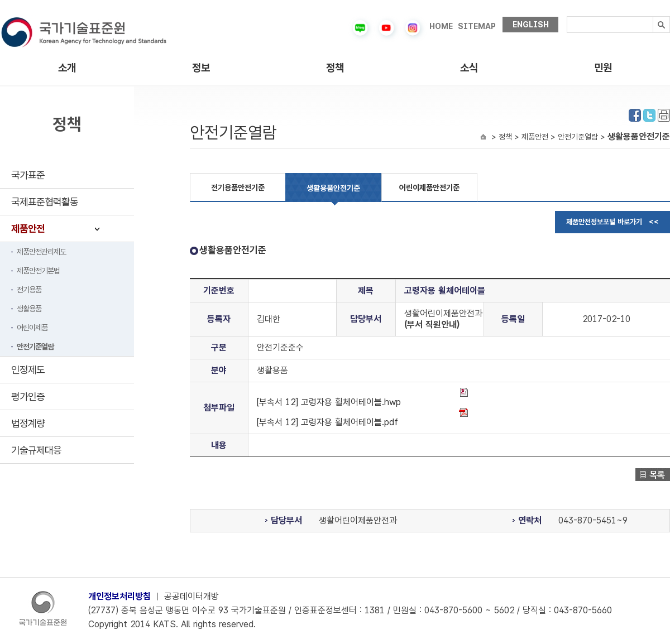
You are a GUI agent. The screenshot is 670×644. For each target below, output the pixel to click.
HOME (441, 26)
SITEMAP (477, 26)
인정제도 (28, 370)
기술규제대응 (36, 450)
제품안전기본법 (38, 271)
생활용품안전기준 (333, 188)
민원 (603, 68)
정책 (335, 68)
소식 (469, 68)
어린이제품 (32, 328)
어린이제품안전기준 (429, 188)
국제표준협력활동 (45, 202)
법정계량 (28, 423)
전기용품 (29, 290)
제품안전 (28, 229)
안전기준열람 (35, 347)
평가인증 (28, 397)
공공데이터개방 (192, 596)
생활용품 (29, 309)
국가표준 (28, 175)
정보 (201, 68)
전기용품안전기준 (238, 188)
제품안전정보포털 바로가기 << (612, 222)
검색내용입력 (567, 16)
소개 (67, 68)
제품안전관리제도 (41, 252)
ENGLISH (531, 25)
